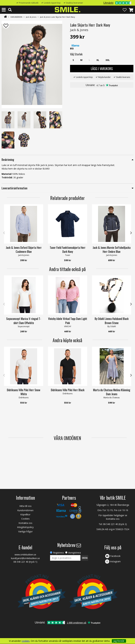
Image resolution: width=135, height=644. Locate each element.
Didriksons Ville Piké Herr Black (68, 390)
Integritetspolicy (25, 527)
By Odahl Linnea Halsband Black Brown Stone (112, 321)
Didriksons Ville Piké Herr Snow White (24, 392)
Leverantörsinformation (14, 188)
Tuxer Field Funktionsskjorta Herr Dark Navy (68, 250)
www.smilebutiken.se (25, 555)
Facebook (115, 556)
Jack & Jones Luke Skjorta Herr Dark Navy (58, 17)
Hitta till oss (25, 506)
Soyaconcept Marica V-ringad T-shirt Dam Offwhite (24, 321)
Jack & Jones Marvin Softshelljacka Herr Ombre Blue (112, 250)
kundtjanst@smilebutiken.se (25, 558)
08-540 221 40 (110, 524)
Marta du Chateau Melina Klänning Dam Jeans (112, 392)
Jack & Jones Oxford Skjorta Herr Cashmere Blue (24, 250)
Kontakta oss (25, 523)
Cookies (25, 519)
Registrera (58, 553)
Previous (4, 233)
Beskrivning (8, 160)
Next (131, 233)
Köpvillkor (25, 514)
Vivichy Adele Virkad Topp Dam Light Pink (68, 321)
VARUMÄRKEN (16, 17)
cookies (26, 641)
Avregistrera (75, 553)
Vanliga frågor (25, 531)
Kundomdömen (25, 510)
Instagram (115, 561)
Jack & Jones (31, 17)
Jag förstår (119, 641)
